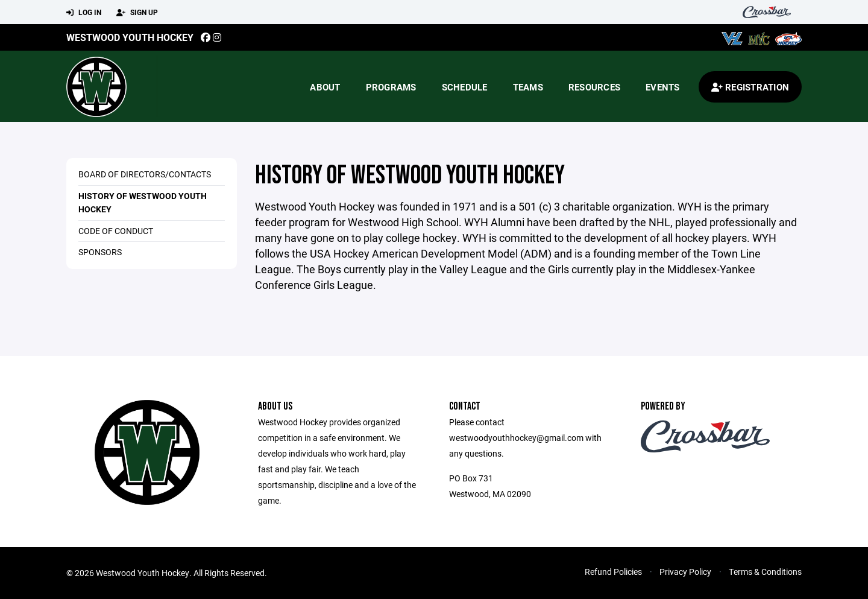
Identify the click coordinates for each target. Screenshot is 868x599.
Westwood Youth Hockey (130, 37)
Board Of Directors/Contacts (145, 174)
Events (663, 87)
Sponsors (100, 252)
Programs (391, 87)
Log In (84, 13)
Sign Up (137, 13)
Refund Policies (613, 572)
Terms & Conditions (765, 572)
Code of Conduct (116, 231)
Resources (594, 87)
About (325, 87)
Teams (528, 87)
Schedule (465, 87)
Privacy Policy (685, 572)
